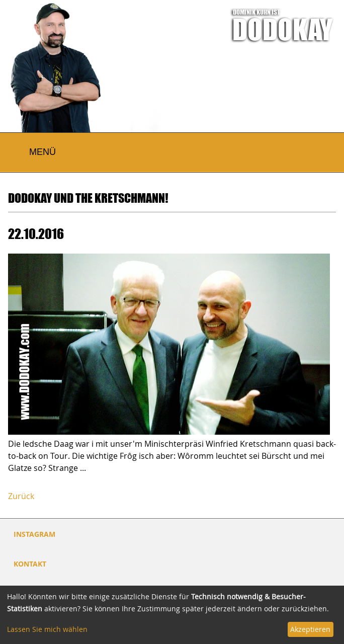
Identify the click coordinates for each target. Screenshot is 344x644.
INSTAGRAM (34, 534)
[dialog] (172, 615)
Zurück (21, 496)
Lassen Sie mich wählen (47, 629)
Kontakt (30, 564)
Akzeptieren (310, 629)
